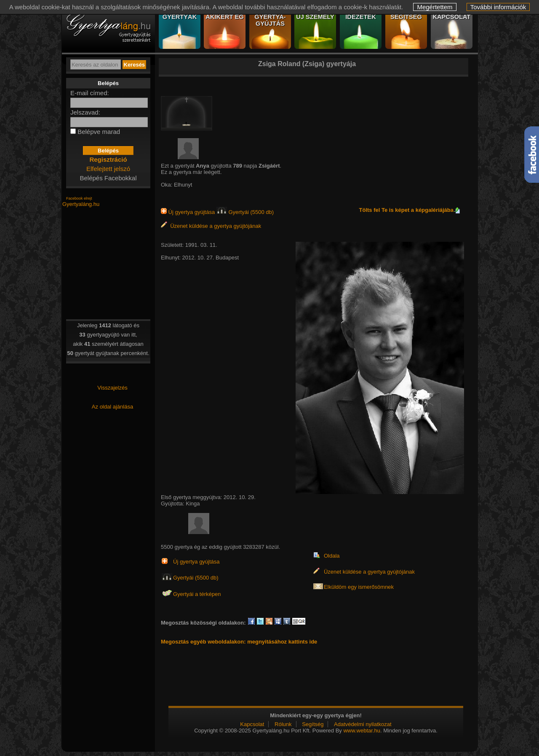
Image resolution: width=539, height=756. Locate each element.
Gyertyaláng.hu (81, 204)
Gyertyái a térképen (197, 594)
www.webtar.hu (362, 731)
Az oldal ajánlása (112, 407)
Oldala (332, 556)
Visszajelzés (112, 388)
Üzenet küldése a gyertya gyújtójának (211, 226)
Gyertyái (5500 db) (245, 212)
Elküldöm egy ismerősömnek (359, 587)
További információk (498, 7)
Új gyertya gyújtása (189, 212)
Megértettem (435, 7)
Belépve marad (99, 132)
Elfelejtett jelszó (108, 169)
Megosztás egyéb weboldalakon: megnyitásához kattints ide (239, 642)
